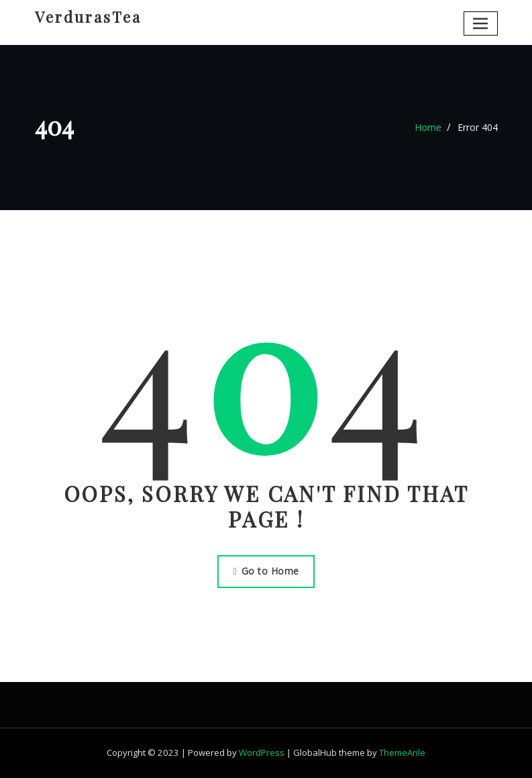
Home (428, 127)
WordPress (262, 752)
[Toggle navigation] (481, 23)
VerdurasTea (88, 17)
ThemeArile (402, 752)
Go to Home (266, 571)
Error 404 (478, 127)
